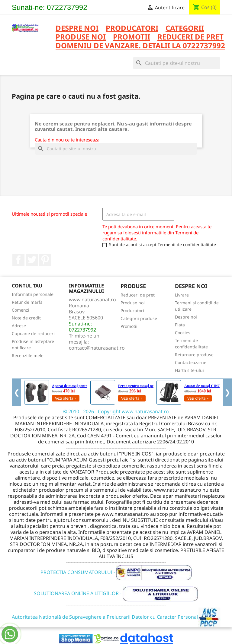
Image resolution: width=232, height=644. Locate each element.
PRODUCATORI (132, 29)
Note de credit (26, 318)
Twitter (32, 260)
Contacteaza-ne (191, 362)
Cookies (183, 333)
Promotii (129, 326)
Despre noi (77, 29)
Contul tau (27, 286)
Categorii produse (139, 318)
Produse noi (133, 303)
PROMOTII (132, 37)
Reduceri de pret (138, 295)
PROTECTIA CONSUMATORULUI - (116, 572)
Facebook (18, 260)
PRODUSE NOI (81, 37)
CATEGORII (185, 29)
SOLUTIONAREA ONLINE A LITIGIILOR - (116, 593)
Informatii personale (33, 294)
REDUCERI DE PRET (190, 37)
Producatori (132, 311)
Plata (180, 325)
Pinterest (45, 260)
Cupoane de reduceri (33, 333)
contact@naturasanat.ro (97, 348)
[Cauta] (177, 63)
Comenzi (21, 310)
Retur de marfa (27, 302)
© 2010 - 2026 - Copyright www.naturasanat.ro (116, 411)
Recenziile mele (28, 355)
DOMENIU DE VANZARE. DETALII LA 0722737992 (140, 46)
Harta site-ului (189, 370)
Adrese (19, 326)
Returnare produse (194, 355)
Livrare (182, 295)
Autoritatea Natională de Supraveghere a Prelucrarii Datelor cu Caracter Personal (116, 617)
